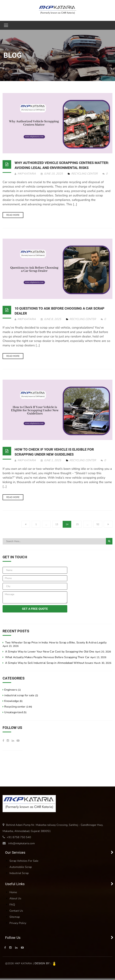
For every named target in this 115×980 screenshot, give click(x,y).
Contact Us (16, 911)
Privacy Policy (18, 923)
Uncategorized (14, 712)
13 (57, 524)
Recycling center (84, 174)
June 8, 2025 (51, 319)
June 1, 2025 (51, 460)
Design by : (45, 963)
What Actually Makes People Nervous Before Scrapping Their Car (47, 657)
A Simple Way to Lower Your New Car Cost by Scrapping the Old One (50, 652)
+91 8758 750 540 (19, 837)
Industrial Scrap (19, 873)
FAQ (12, 905)
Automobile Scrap (21, 867)
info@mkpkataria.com (22, 843)
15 (77, 524)
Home (13, 892)
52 (98, 524)
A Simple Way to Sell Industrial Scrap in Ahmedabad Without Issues (49, 663)
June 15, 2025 (52, 174)
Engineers (11, 690)
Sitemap (15, 917)
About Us (15, 898)
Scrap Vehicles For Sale (24, 861)
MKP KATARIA (25, 174)
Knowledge (12, 701)
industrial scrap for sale (19, 695)
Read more (13, 215)
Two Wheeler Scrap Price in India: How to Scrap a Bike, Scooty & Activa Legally (56, 643)
